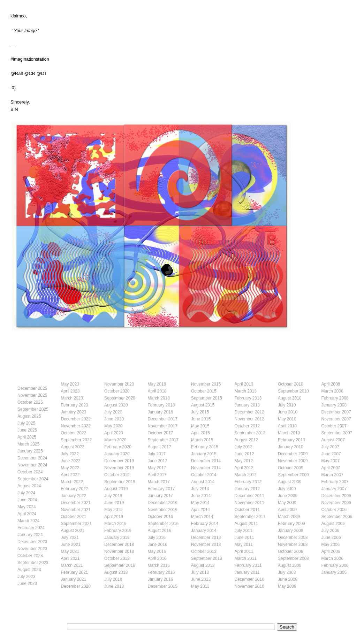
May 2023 (70, 384)
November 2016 (163, 510)
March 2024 (28, 521)
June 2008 (288, 579)
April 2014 (200, 510)
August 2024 (29, 486)
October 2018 (117, 558)
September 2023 (33, 563)
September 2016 (163, 524)
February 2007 (335, 482)
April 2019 (114, 517)
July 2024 (26, 493)
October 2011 (247, 510)
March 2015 (202, 440)
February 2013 (248, 398)
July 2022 (70, 454)
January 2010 (291, 447)
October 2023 (30, 556)
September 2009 (293, 475)
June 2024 (27, 500)
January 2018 (161, 412)
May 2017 (157, 468)
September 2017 (163, 440)
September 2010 (293, 391)
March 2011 (246, 558)
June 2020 (114, 419)
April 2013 (244, 384)
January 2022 (74, 496)
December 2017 (163, 419)
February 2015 (205, 447)
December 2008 (293, 538)
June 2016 (158, 545)
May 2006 (331, 545)
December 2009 (293, 454)
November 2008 (293, 545)
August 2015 (203, 405)
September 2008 (293, 558)
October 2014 (204, 475)
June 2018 (114, 586)
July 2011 (244, 531)
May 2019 (113, 510)
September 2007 (337, 433)
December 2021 (76, 503)
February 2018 (161, 405)
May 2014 (200, 503)
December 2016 (163, 503)
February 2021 (75, 572)
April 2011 (244, 551)
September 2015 (207, 398)
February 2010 (291, 440)
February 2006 (335, 565)
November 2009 (293, 461)
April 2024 (27, 514)
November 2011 (249, 503)
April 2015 (200, 433)
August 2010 (290, 398)
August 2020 (116, 405)
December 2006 (336, 496)
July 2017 (157, 454)
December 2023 (32, 542)
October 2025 (30, 402)
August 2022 (73, 447)
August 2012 (246, 440)
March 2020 (115, 440)
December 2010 (249, 579)
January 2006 (334, 572)
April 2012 (244, 468)
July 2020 (113, 412)
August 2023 (29, 570)
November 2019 (119, 468)
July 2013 (200, 572)
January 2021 (74, 579)
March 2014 (202, 517)
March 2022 (72, 482)
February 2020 (118, 447)
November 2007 (336, 419)
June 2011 (244, 538)
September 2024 (33, 479)
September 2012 (250, 433)
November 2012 (249, 419)
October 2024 (30, 472)
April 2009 (287, 510)
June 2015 (201, 419)
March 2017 (159, 482)
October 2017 (161, 433)
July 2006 (330, 531)
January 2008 (334, 405)
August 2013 (203, 565)
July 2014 (200, 489)
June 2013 (201, 579)
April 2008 (331, 384)
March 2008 (332, 391)
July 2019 (113, 496)
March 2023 (72, 398)
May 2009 (287, 503)
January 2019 (117, 538)
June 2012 (244, 454)
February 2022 (75, 489)
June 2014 (201, 496)
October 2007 (334, 426)
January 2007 (334, 489)
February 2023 (75, 405)
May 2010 (287, 419)
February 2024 (31, 528)
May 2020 (113, 426)
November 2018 (119, 551)
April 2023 (70, 391)
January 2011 (247, 572)
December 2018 (119, 545)
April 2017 (157, 475)
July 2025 (26, 423)
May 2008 (287, 586)
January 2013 (247, 405)
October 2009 (291, 468)
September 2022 (77, 440)
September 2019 (120, 482)
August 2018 (116, 572)
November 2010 (249, 586)
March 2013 (246, 391)
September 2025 (33, 409)
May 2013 (200, 586)
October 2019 (117, 475)
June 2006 (331, 538)
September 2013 (207, 558)
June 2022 (71, 461)
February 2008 (335, 398)
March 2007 (332, 475)
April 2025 (27, 437)
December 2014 (206, 461)
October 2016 (161, 517)
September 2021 (77, 524)
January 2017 (161, 496)
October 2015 (204, 391)
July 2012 (244, 447)
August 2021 (73, 531)
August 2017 (160, 447)
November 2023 (32, 549)
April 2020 (114, 433)
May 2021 (70, 551)
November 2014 (206, 468)
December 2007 (336, 412)
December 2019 (119, 461)
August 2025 (29, 416)
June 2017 (158, 461)
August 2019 (116, 489)
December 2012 (249, 412)
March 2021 (72, 565)
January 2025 (30, 451)
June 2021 (71, 545)
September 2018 (120, 565)
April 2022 (70, 475)
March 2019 (115, 524)
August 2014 (203, 482)
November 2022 (76, 426)
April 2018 (157, 391)
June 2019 (114, 503)
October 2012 (247, 426)
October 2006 (334, 510)
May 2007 (331, 461)
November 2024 (32, 465)
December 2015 (163, 586)
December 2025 (32, 388)
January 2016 (161, 579)
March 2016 (159, 565)
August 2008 (290, 565)
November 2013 (206, 545)
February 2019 (118, 531)
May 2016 (157, 551)
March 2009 (289, 517)
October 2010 (291, 384)
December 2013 (206, 538)
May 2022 (70, 468)
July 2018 (113, 579)
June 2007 (331, 454)
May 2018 (157, 384)
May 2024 (27, 507)
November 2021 (76, 510)
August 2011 (246, 524)
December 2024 (32, 458)
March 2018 (159, 398)
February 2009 (291, 524)
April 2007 (331, 468)
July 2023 (26, 577)
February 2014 (205, 524)
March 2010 (289, 433)
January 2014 (204, 531)
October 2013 (204, 551)
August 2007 (333, 440)
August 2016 (160, 531)
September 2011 (250, 517)
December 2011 (249, 496)
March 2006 (332, 558)
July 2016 (157, 538)
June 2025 (27, 430)
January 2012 (247, 489)
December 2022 (76, 419)
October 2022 (74, 433)
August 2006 (333, 524)
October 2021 (74, 517)
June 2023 (27, 584)
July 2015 (200, 412)
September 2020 (120, 398)
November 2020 (119, 384)
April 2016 (157, 558)
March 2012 (246, 475)
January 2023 (74, 412)
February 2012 (248, 482)
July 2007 (330, 447)
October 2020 (117, 391)
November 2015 (206, 384)
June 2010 (288, 412)
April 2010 (287, 426)
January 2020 (117, 454)
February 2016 (161, 572)
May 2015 (200, 426)
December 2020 (76, 586)
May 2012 (244, 461)
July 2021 (70, 538)
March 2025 (28, 444)
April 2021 (70, 558)
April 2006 (331, 551)
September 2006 (337, 517)
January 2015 (204, 454)
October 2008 (291, 551)
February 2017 (161, 489)
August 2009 (290, 482)
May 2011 (244, 545)
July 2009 (287, 489)
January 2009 (291, 531)
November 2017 (163, 426)
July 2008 (287, 572)
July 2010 (287, 405)
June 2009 (288, 496)
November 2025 (32, 395)
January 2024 (30, 535)
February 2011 (248, 565)
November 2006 (336, 503)
